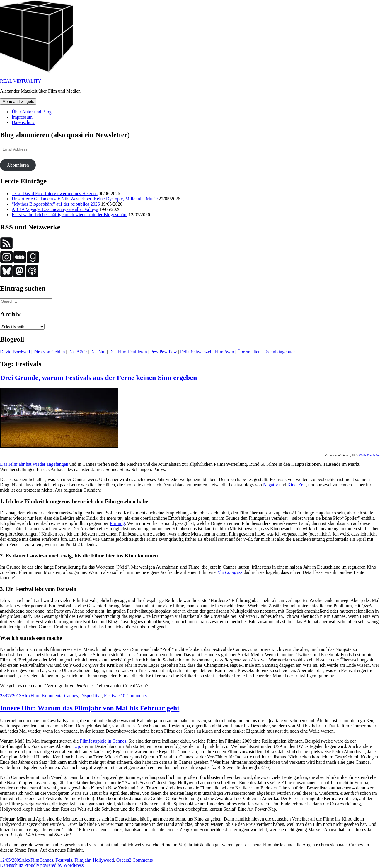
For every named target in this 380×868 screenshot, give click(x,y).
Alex (26, 696)
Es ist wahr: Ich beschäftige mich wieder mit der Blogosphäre (70, 215)
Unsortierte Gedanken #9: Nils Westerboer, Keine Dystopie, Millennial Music (85, 199)
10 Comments (134, 696)
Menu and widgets (18, 102)
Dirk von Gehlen (49, 352)
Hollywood (103, 860)
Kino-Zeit (297, 485)
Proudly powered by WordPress (54, 865)
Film (35, 696)
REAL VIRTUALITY (21, 81)
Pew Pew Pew (164, 352)
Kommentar (53, 696)
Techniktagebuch (280, 352)
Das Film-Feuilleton (128, 352)
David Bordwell (15, 352)
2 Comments (141, 860)
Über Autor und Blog (32, 112)
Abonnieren (18, 165)
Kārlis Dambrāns (369, 455)
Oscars (123, 860)
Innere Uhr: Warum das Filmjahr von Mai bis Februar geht (90, 708)
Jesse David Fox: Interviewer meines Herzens (55, 193)
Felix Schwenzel (196, 352)
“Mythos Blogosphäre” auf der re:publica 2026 (56, 204)
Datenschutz (23, 122)
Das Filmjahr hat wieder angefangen (34, 464)
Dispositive (91, 696)
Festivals (112, 696)
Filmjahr (82, 860)
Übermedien (249, 352)
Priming (117, 523)
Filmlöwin (224, 352)
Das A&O (78, 352)
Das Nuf (98, 352)
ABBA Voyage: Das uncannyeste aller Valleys (55, 209)
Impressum (22, 117)
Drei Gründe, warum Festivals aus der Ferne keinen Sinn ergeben (98, 378)
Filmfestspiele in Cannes (103, 741)
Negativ (271, 485)
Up (77, 746)
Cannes (71, 696)
